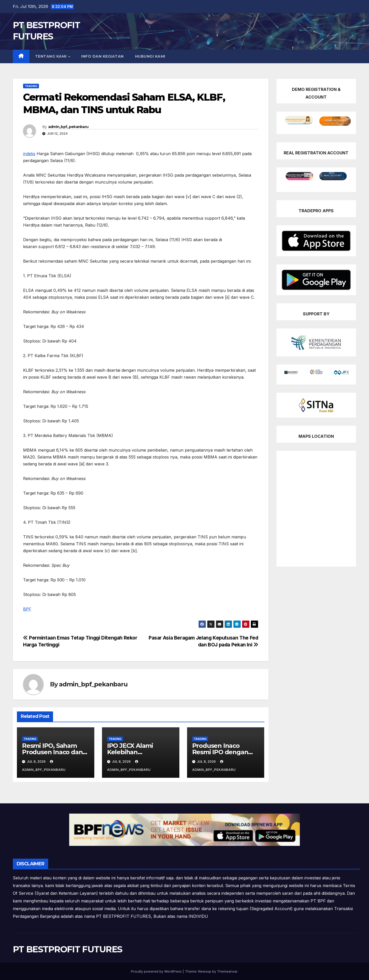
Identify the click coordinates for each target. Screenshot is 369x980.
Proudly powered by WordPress (157, 971)
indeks (29, 154)
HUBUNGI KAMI (150, 56)
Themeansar (227, 971)
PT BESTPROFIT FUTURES (67, 949)
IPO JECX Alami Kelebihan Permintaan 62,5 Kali (138, 752)
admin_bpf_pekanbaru (68, 127)
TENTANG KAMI (52, 56)
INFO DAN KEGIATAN (102, 56)
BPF (27, 609)
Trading (31, 86)
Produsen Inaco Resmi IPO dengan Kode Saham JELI (220, 752)
